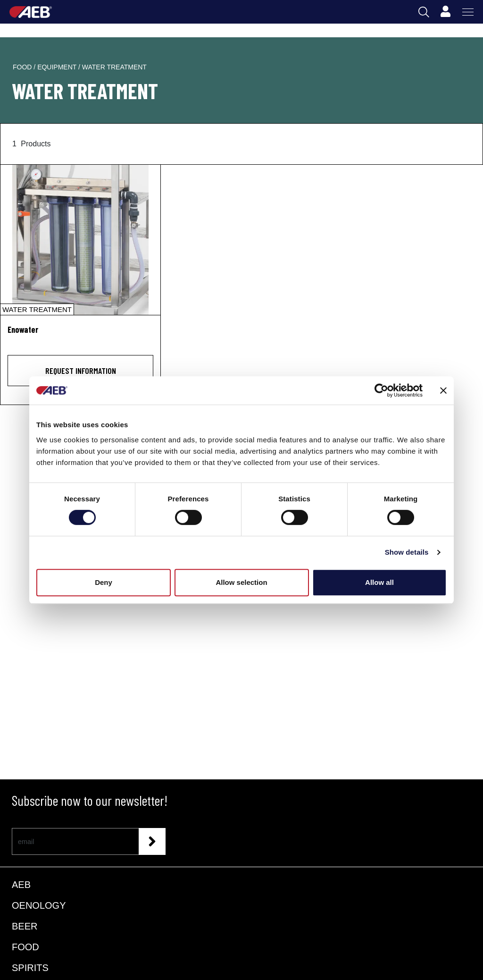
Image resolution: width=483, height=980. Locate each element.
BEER (25, 926)
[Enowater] (80, 240)
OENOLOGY (39, 905)
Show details (407, 552)
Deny (104, 582)
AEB (21, 885)
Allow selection (241, 582)
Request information (81, 371)
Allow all (379, 582)
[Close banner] (443, 390)
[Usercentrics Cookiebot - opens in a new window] (381, 390)
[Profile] (445, 12)
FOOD (25, 947)
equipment (58, 67)
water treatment (114, 67)
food (23, 67)
